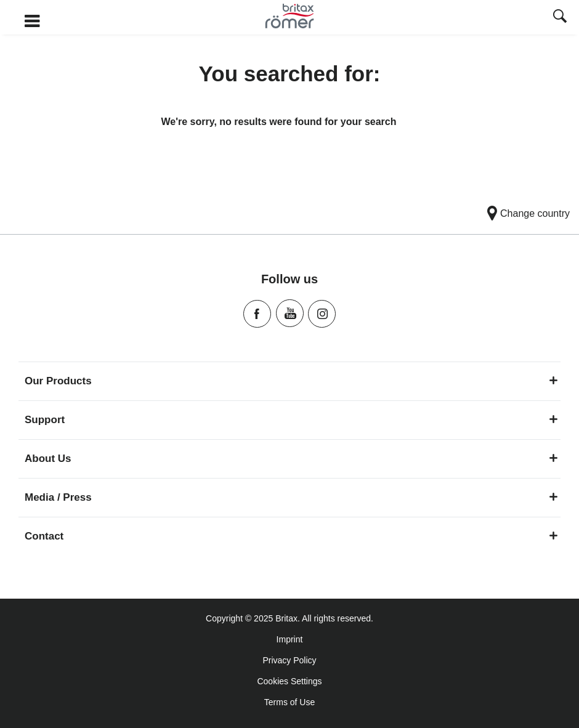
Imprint (290, 639)
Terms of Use (289, 702)
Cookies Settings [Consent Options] (289, 681)
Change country (535, 213)
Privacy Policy (289, 660)
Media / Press (291, 497)
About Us (291, 459)
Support (291, 420)
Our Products (291, 381)
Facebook (257, 314)
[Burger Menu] (96, 22)
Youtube (290, 313)
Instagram (322, 314)
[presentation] (560, 17)
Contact (291, 536)
